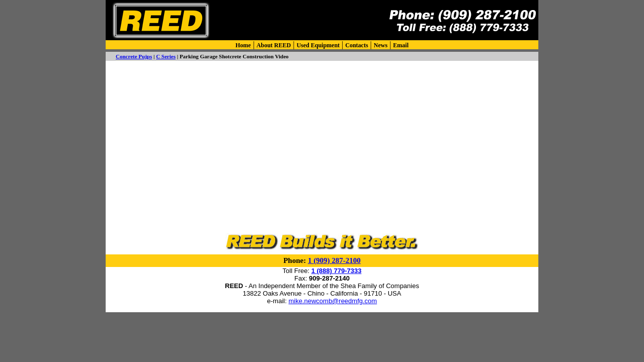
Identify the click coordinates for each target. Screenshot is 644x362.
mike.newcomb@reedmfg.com (333, 301)
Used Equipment (318, 45)
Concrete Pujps (134, 56)
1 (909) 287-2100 (334, 260)
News (381, 45)
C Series (166, 56)
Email (401, 45)
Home (243, 45)
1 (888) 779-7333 (337, 271)
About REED (274, 45)
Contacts (356, 45)
